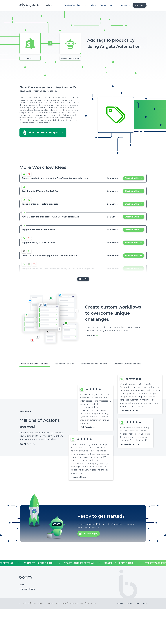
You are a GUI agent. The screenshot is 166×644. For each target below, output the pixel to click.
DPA (145, 639)
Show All (83, 279)
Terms (130, 639)
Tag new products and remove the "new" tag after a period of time (55, 178)
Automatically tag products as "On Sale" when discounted (50, 217)
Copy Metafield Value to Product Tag (40, 191)
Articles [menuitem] (113, 5)
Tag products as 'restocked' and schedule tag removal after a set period (58, 268)
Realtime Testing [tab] (64, 364)
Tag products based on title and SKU (40, 230)
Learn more (113, 178)
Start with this (134, 179)
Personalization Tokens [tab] (34, 364)
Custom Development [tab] (127, 364)
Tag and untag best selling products (40, 204)
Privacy (120, 639)
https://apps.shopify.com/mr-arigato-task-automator (83, 598)
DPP (138, 639)
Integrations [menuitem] (91, 5)
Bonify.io (23, 620)
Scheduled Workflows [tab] (94, 364)
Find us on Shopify (27, 624)
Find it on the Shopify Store (46, 133)
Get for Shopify (90, 569)
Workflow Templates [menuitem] (72, 5)
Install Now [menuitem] (140, 5)
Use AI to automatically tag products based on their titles (50, 256)
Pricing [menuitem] (103, 5)
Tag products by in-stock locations (39, 243)
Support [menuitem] (124, 5)
